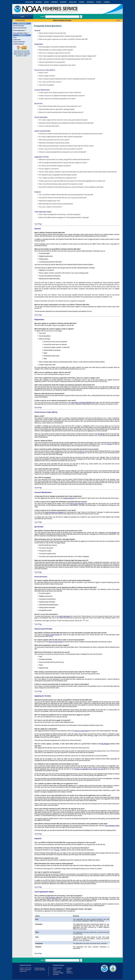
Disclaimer (56, 974)
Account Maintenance (42, 90)
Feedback (69, 968)
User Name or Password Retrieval (82, 402)
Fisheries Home (57, 968)
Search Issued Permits (20, 28)
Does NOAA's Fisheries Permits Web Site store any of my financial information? (63, 198)
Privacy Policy (57, 971)
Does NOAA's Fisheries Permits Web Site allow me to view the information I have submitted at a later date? (71, 187)
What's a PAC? (44, 73)
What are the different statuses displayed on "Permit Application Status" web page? (64, 218)
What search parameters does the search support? (54, 140)
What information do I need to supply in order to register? (56, 50)
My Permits (38, 104)
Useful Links (17, 40)
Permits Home (21, 20)
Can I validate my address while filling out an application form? (58, 178)
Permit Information (19, 26)
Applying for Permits (42, 157)
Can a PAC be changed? (46, 85)
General (37, 30)
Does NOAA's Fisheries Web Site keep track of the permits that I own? (60, 106)
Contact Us (70, 973)
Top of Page (38, 224)
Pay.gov (57, 850)
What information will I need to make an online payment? (56, 204)
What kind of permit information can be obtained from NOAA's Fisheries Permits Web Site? (66, 123)
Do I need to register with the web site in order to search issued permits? (61, 137)
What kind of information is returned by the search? (54, 143)
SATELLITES (73, 2)
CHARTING (63, 2)
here (91, 443)
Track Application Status (21, 33)
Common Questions (25, 970)
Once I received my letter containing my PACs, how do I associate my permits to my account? (67, 79)
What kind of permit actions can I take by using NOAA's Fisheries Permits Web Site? (64, 160)
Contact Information (19, 42)
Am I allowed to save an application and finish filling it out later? (58, 175)
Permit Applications (20, 30)
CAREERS (107, 2)
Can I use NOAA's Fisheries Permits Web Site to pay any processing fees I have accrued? (66, 195)
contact (110, 444)
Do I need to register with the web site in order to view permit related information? (63, 120)
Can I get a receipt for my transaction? (50, 207)
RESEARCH (90, 2)
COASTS (99, 2)
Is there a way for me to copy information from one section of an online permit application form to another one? (72, 181)
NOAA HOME (29, 2)
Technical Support (18, 44)
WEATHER (39, 2)
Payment (38, 192)
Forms (55, 970)
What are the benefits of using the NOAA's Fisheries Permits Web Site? (60, 36)
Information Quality (58, 973)
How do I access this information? (49, 126)
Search (69, 970)
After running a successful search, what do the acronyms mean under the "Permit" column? (66, 146)
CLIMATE (82, 2)
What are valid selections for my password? (52, 62)
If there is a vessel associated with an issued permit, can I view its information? (63, 152)
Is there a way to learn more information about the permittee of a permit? (61, 149)
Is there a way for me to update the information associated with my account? (62, 96)
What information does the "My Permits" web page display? (57, 109)
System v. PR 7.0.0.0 (25, 968)
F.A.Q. (15, 37)
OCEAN (46, 2)
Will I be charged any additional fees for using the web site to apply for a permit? (63, 163)
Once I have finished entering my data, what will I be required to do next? (61, 184)
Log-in (118, 20)
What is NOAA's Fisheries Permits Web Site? (53, 33)
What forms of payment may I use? (50, 201)
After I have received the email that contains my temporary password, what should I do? (65, 59)
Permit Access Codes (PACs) (45, 70)
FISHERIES (54, 2)
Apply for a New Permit (81, 731)
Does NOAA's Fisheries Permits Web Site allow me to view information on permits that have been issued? (71, 134)
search (43, 17)
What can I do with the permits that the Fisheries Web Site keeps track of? (61, 112)
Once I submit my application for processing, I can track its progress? (60, 214)
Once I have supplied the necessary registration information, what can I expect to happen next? (68, 56)
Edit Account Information (77, 504)
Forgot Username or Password (54, 512)
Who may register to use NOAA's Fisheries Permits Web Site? (58, 47)
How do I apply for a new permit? (49, 169)
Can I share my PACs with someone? (50, 82)
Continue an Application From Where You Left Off (90, 769)
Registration (39, 44)
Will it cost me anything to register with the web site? (55, 53)
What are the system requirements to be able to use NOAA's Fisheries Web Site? (63, 39)
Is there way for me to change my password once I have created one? (60, 93)
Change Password (69, 498)
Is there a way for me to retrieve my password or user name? (57, 65)
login (111, 387)
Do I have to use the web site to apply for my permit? (55, 166)
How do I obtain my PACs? (47, 76)
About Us (69, 971)
